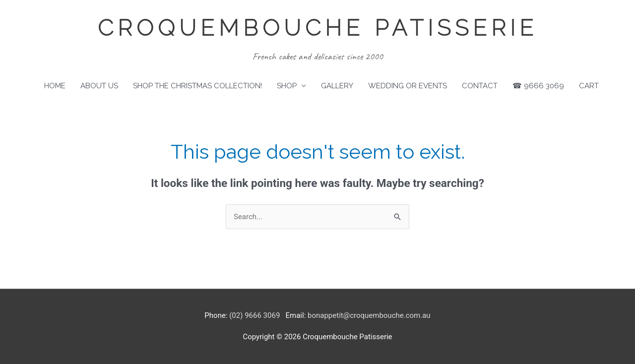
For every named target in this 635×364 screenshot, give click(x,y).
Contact (480, 86)
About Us (99, 86)
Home (55, 86)
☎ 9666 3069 (538, 86)
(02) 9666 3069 (254, 315)
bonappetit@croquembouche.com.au (369, 315)
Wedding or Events (408, 86)
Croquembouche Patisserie (318, 28)
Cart (589, 86)
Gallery (337, 86)
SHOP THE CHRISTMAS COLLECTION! (197, 86)
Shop (287, 86)
